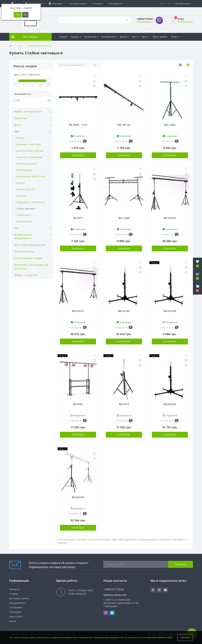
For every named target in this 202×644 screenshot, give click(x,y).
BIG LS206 (170, 125)
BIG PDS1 (78, 404)
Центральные (24, 221)
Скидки (63, 37)
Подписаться (181, 564)
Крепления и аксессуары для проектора (31, 266)
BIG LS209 (124, 218)
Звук (145, 37)
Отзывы (14, 594)
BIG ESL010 (78, 497)
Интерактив (109, 37)
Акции (13, 621)
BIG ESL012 (170, 218)
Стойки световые (26, 209)
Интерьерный (24, 170)
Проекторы (91, 37)
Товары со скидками (26, 275)
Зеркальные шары (27, 164)
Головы (20, 138)
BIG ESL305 (170, 311)
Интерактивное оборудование (23, 236)
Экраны (76, 37)
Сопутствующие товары (28, 258)
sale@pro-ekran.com (115, 595)
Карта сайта (16, 617)
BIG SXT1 (78, 218)
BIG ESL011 (78, 311)
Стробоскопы (24, 215)
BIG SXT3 (124, 404)
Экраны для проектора (27, 111)
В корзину (78, 155)
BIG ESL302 (170, 404)
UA (169, 4)
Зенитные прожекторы (29, 157)
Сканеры (21, 196)
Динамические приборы (30, 151)
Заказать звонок (144, 22)
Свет (135, 37)
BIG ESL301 (124, 311)
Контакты (14, 589)
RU (162, 4)
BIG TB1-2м (124, 125)
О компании (97, 4)
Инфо (175, 37)
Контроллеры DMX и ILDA (31, 176)
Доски (124, 37)
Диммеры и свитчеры (29, 144)
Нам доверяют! (115, 4)
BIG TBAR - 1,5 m (78, 125)
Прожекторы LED (26, 189)
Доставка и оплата (78, 4)
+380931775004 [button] (114, 589)
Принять (185, 638)
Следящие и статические (31, 202)
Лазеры (21, 183)
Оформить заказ (185, 21)
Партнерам (15, 612)
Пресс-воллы (160, 37)
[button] (35, 4)
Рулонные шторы (24, 251)
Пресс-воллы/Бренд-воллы (30, 245)
